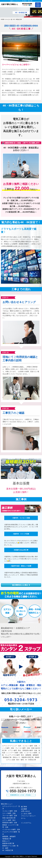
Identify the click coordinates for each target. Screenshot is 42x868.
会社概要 (24, 809)
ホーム (23, 818)
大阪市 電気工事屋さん (18, 856)
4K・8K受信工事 (8, 850)
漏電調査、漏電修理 (9, 836)
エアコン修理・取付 (9, 820)
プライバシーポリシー (28, 816)
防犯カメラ (6, 841)
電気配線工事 (7, 839)
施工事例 (24, 807)
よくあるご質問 (26, 813)
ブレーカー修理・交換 (10, 815)
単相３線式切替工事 (9, 818)
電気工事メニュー (7, 804)
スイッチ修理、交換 (9, 813)
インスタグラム (26, 823)
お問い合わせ (25, 811)
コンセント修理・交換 (10, 811)
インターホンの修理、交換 (11, 829)
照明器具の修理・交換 (10, 823)
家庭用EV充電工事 (8, 843)
